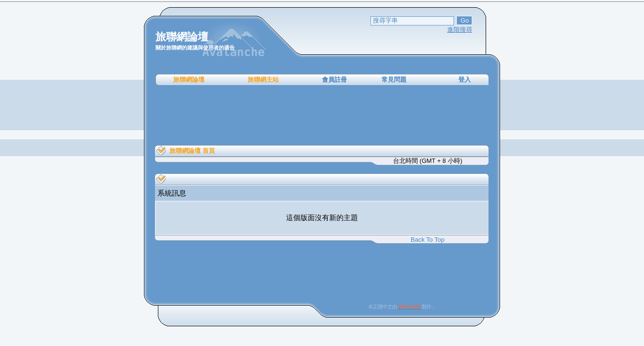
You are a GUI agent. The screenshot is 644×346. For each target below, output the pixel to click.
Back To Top (428, 240)
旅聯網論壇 (189, 80)
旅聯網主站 (263, 80)
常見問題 (394, 80)
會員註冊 (334, 80)
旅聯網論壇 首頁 (192, 151)
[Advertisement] (322, 115)
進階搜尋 (460, 30)
